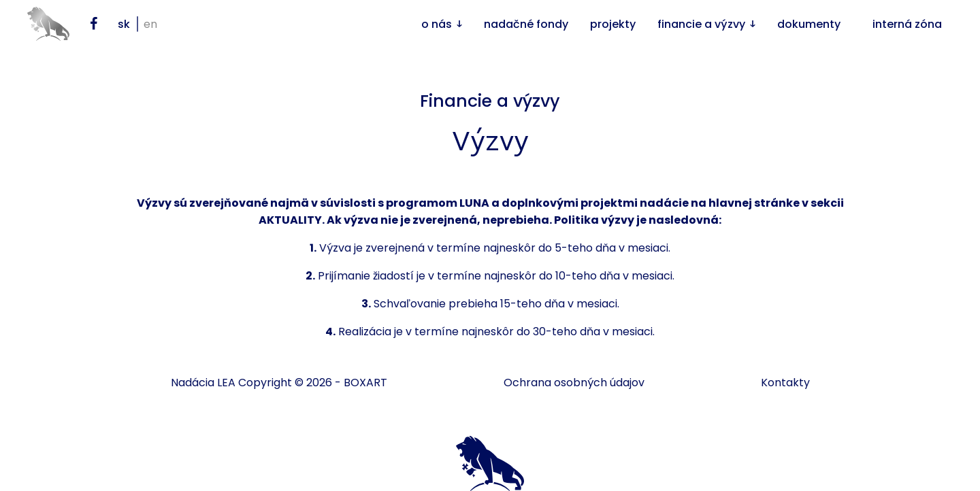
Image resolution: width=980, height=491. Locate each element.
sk (124, 24)
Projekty (613, 24)
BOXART (365, 383)
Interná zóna (907, 24)
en (150, 24)
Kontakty (785, 383)
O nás (437, 24)
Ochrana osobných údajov (574, 383)
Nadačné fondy (526, 24)
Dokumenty (809, 24)
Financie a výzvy (701, 24)
